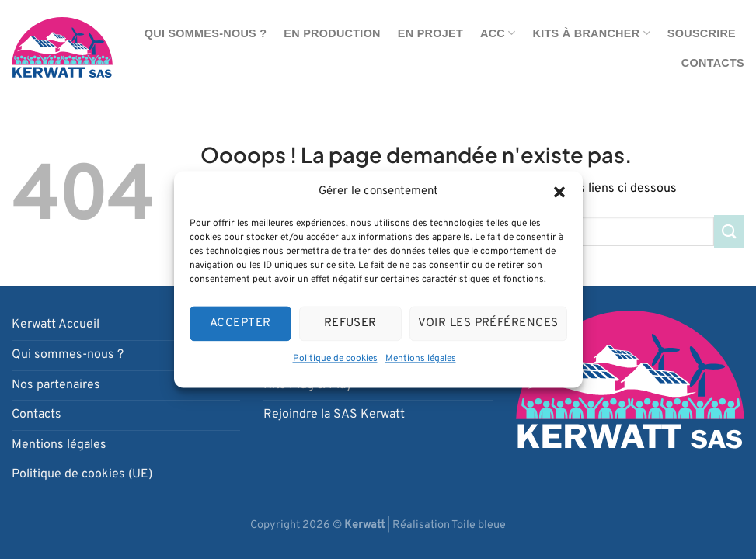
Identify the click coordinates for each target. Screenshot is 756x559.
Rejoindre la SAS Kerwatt (334, 415)
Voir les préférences (488, 323)
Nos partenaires (56, 385)
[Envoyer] (729, 231)
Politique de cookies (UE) (82, 474)
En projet (430, 33)
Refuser (350, 323)
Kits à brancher (592, 33)
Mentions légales (421, 359)
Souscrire (702, 33)
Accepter (240, 323)
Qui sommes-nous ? (206, 33)
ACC (498, 33)
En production (332, 33)
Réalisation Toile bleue (449, 525)
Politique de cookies (335, 359)
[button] (559, 192)
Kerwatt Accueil (56, 325)
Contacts (713, 63)
